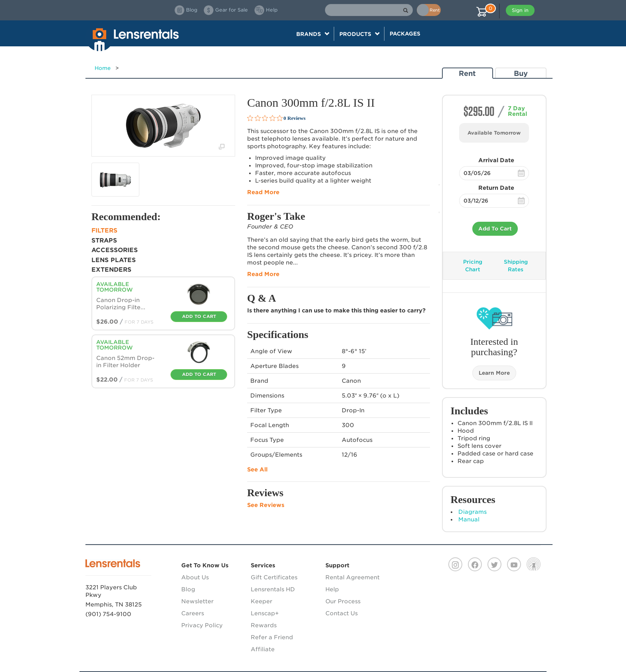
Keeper (261, 601)
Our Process (343, 601)
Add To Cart (495, 229)
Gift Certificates (274, 577)
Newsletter (197, 601)
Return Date (496, 188)
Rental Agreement (353, 577)
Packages (405, 34)
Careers (193, 613)
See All (257, 469)
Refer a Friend (272, 637)
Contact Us (342, 613)
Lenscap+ (265, 613)
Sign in (520, 10)
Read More (263, 192)
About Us (195, 577)
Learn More (494, 373)
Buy (521, 73)
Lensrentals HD (273, 589)
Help (332, 589)
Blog (188, 589)
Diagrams (472, 512)
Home (103, 68)
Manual (469, 519)
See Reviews (266, 505)
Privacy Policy (202, 625)
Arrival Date (496, 160)
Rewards (264, 625)
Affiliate (263, 649)
